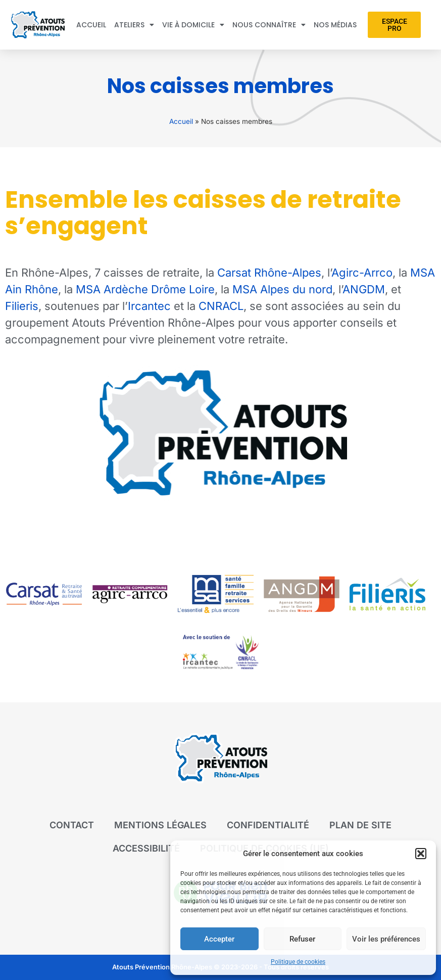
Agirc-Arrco (362, 273)
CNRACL (221, 306)
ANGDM (364, 289)
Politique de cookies (298, 962)
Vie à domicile (193, 25)
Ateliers (134, 25)
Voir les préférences (386, 939)
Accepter (219, 939)
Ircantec (149, 306)
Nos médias (335, 25)
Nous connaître (269, 25)
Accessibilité (146, 848)
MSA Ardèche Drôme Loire (145, 289)
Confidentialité (268, 825)
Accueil (91, 25)
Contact (72, 825)
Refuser (302, 939)
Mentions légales (160, 825)
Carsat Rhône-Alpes (269, 273)
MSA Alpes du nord (282, 289)
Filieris (22, 306)
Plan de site (360, 825)
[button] (421, 854)
